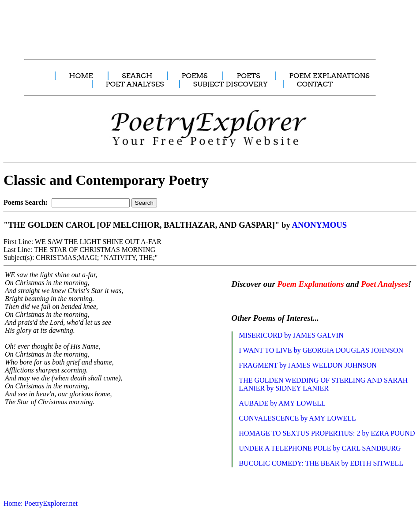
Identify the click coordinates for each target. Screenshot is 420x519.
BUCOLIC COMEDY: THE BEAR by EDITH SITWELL (321, 463)
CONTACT (315, 84)
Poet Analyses (384, 284)
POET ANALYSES (135, 84)
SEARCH (137, 76)
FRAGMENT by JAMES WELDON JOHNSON (308, 365)
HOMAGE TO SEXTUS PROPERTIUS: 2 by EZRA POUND (327, 433)
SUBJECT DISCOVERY (231, 84)
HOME (81, 76)
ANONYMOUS (319, 225)
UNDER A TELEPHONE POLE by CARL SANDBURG (320, 448)
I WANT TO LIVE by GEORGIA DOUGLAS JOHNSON (321, 350)
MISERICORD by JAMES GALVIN (291, 335)
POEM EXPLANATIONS (330, 76)
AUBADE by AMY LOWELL (282, 403)
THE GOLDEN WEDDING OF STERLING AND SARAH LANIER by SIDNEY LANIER (324, 384)
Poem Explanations (310, 284)
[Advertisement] (165, 25)
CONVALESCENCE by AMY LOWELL (298, 418)
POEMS (194, 76)
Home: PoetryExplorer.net (41, 503)
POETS (248, 76)
